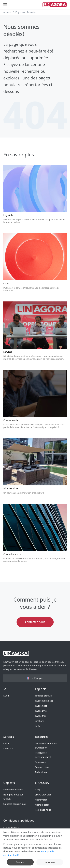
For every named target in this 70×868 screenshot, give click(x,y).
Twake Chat (41, 706)
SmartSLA (8, 748)
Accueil (7, 12)
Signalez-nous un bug (15, 804)
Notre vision (41, 800)
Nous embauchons (13, 790)
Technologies (42, 772)
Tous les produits (44, 696)
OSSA (6, 743)
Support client (42, 767)
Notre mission (42, 805)
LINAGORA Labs (43, 795)
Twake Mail (41, 716)
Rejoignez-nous (43, 810)
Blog (37, 790)
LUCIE (6, 696)
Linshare (39, 721)
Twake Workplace (44, 701)
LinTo (38, 726)
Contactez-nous (35, 622)
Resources (40, 762)
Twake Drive (41, 711)
